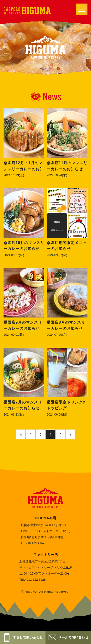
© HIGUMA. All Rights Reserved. (46, 592)
